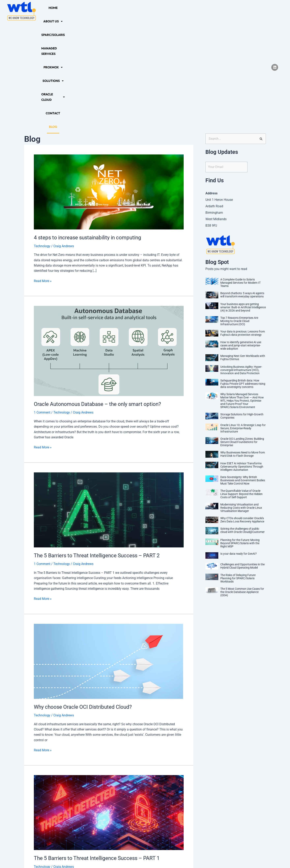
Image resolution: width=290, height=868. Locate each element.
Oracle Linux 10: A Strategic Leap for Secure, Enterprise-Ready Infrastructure (243, 316)
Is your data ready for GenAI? (239, 441)
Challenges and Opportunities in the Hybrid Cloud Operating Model (242, 454)
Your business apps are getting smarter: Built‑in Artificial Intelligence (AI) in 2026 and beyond (243, 195)
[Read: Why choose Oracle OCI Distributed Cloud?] (109, 549)
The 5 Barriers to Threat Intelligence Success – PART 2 (97, 443)
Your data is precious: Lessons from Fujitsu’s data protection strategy (243, 221)
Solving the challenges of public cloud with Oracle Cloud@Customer (242, 418)
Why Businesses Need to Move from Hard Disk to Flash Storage (243, 342)
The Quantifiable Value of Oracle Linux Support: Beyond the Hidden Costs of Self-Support (241, 382)
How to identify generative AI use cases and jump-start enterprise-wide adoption (241, 233)
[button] (73, 11)
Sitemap (140, 857)
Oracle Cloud (211, 11)
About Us (73, 11)
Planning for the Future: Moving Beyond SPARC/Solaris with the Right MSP (240, 431)
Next (182, 814)
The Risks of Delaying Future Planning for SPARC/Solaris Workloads (238, 466)
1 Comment (42, 300)
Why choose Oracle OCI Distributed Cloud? (83, 595)
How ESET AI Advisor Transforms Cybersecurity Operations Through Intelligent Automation (242, 354)
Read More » (43, 168)
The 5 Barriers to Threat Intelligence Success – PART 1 (97, 746)
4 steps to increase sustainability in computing (88, 125)
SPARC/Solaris (99, 11)
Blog (250, 11)
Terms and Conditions (168, 857)
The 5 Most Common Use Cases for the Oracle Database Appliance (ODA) (242, 480)
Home (55, 11)
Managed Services (130, 11)
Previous (38, 814)
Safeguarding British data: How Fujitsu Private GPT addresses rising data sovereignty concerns (243, 271)
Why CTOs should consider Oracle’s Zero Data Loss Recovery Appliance (242, 407)
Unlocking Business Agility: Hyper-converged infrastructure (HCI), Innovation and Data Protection (241, 258)
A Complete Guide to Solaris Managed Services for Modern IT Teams (240, 170)
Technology (42, 134)
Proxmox (159, 11)
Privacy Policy (117, 857)
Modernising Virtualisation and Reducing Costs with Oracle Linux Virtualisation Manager (241, 395)
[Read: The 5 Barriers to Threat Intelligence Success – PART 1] (109, 700)
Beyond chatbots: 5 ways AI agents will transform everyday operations (242, 182)
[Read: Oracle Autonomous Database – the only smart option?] (109, 238)
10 (103, 814)
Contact (235, 11)
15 (138, 814)
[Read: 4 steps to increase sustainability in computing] (109, 79)
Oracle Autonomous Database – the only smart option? (97, 292)
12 (121, 814)
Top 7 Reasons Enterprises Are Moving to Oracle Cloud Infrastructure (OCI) (239, 209)
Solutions (183, 11)
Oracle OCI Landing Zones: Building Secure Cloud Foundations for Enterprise (242, 330)
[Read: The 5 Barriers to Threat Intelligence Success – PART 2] (109, 397)
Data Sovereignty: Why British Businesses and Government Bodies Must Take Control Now (243, 368)
